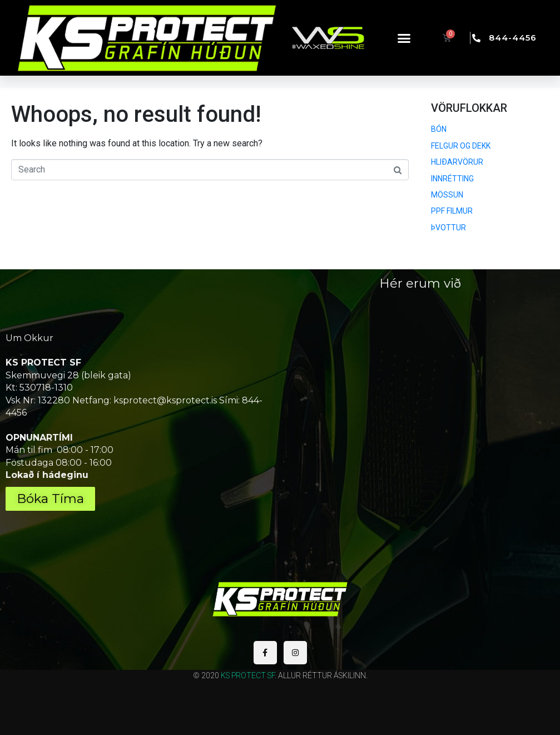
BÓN (439, 129)
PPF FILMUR (452, 211)
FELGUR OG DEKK (461, 146)
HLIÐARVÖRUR (457, 162)
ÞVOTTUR (449, 228)
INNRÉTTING (452, 179)
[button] (404, 38)
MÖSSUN (447, 195)
